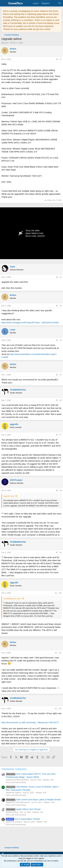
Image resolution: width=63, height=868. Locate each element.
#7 (61, 435)
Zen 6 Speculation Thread (23, 819)
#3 (61, 306)
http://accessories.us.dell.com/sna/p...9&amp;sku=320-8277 (30, 722)
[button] (3, 854)
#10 (60, 593)
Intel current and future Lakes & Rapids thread (33, 799)
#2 (61, 277)
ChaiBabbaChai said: (12, 599)
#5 (61, 375)
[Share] (57, 59)
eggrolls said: (9, 496)
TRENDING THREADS (14, 769)
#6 (61, 400)
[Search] (60, 3)
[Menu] (4, 3)
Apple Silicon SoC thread (23, 809)
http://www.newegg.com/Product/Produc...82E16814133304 (30, 322)
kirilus (6, 43)
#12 (60, 709)
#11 (60, 653)
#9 (61, 552)
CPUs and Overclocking (16, 782)
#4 (61, 340)
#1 (61, 59)
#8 (61, 491)
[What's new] (54, 3)
